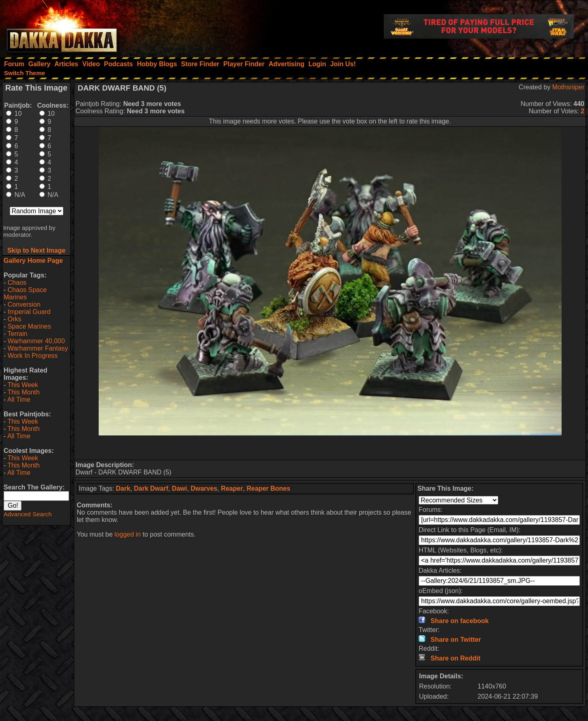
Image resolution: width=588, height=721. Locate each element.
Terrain (17, 334)
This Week (23, 385)
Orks (15, 319)
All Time (19, 399)
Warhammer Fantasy (38, 348)
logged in (128, 534)
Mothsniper (568, 87)
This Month (23, 392)
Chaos (17, 283)
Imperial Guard (29, 312)
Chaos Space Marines (25, 293)
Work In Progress (33, 356)
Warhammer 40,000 (36, 341)
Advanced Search (28, 514)
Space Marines (29, 326)
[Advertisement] (330, 448)
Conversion (24, 304)
